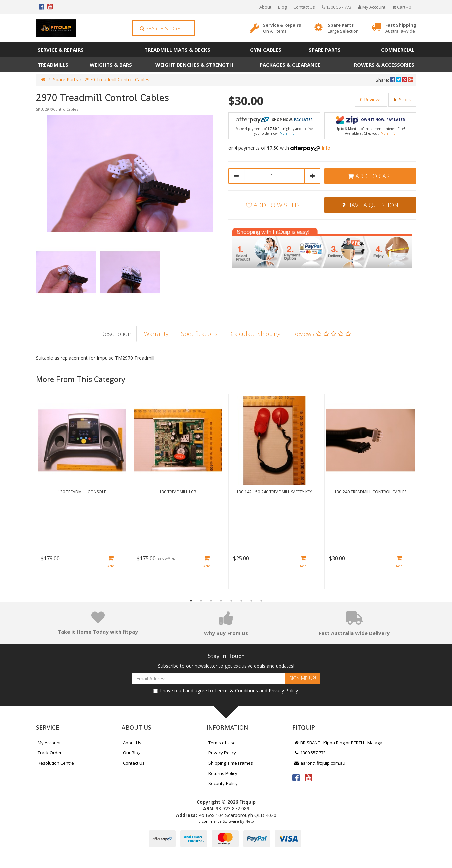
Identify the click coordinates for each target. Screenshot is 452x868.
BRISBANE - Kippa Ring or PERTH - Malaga (338, 743)
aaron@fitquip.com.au (320, 763)
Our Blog (132, 753)
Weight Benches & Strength (194, 65)
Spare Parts (343, 28)
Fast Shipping (401, 28)
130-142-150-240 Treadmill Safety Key (274, 492)
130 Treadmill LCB (178, 492)
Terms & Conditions (236, 691)
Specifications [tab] (199, 334)
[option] (130, 174)
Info (326, 148)
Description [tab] (116, 334)
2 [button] (201, 601)
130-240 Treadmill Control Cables (370, 492)
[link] (296, 777)
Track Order (50, 753)
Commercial (398, 50)
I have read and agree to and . (226, 691)
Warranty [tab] (156, 334)
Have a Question (370, 205)
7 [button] (251, 601)
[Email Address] (209, 678)
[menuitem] (393, 80)
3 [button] (211, 601)
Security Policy (223, 783)
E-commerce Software (219, 821)
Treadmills (53, 65)
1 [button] (191, 601)
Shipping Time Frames (231, 763)
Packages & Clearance (290, 65)
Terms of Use (222, 743)
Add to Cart (370, 176)
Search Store (160, 28)
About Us (132, 743)
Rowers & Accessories (384, 65)
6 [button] (241, 601)
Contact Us (304, 7)
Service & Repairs (282, 28)
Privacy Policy (283, 691)
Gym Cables (266, 50)
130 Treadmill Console (82, 492)
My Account (49, 743)
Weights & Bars (111, 65)
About (265, 7)
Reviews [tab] (322, 334)
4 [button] (221, 601)
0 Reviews (371, 100)
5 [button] (231, 601)
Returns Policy (223, 773)
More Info (287, 133)
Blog (282, 7)
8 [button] (261, 601)
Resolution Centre (56, 763)
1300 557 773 (336, 7)
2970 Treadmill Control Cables (117, 80)
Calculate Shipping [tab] (255, 334)
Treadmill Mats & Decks (177, 50)
